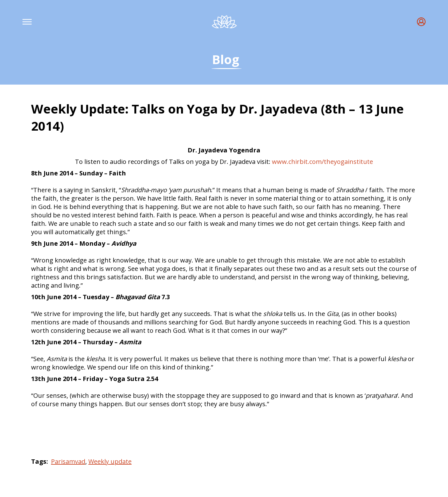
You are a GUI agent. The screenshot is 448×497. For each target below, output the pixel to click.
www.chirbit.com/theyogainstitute (322, 162)
